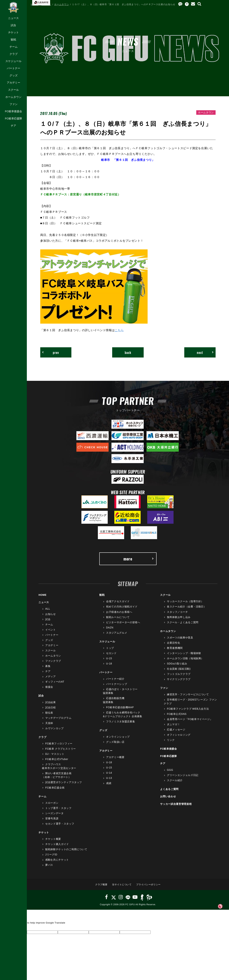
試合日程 (51, 707)
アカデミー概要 (115, 757)
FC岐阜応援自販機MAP (120, 707)
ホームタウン (13, 97)
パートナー (14, 68)
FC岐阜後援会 (13, 111)
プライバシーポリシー (148, 885)
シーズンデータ (54, 813)
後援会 (49, 687)
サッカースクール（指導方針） (185, 601)
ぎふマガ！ (173, 724)
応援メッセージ (176, 730)
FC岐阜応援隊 (13, 118)
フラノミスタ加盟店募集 (120, 721)
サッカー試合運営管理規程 (176, 804)
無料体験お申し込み (179, 617)
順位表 (49, 713)
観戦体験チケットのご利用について (66, 849)
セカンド (111, 653)
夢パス (49, 865)
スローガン (52, 803)
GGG (170, 770)
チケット (13, 32)
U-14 (109, 773)
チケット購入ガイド (57, 844)
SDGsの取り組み (177, 664)
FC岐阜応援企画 (55, 788)
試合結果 (51, 702)
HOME (35, 4)
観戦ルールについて (118, 617)
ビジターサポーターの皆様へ (123, 622)
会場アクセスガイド (118, 601)
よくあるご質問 (169, 789)
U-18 (109, 664)
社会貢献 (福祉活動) (179, 669)
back (128, 352)
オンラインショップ (118, 737)
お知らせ (51, 614)
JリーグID (51, 854)
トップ (110, 648)
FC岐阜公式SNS (177, 714)
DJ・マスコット (55, 754)
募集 (48, 666)
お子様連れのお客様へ (119, 612)
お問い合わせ (168, 796)
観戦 (13, 40)
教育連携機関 (175, 648)
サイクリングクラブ (179, 679)
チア (13, 126)
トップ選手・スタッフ (58, 808)
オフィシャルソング (179, 735)
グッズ (14, 75)
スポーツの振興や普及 (180, 638)
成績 (109, 783)
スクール (13, 90)
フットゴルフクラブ (179, 674)
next (205, 352)
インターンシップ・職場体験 (184, 653)
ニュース (13, 18)
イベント (51, 630)
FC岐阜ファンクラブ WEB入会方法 (188, 709)
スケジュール (13, 61)
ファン (14, 104)
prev (50, 352)
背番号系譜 (52, 818)
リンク (171, 740)
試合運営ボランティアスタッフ (64, 782)
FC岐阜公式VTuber (57, 759)
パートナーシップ (117, 684)
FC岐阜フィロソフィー (59, 744)
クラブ (14, 54)
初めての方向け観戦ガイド (122, 607)
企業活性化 (173, 643)
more (139, 559)
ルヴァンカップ (54, 728)
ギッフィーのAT (55, 682)
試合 (13, 25)
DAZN (110, 628)
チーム (14, 47)
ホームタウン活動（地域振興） (185, 658)
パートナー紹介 (115, 679)
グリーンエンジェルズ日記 (183, 775)
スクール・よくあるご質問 (183, 622)
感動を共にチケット (57, 860)
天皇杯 (49, 723)
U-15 (109, 658)
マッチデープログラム (58, 718)
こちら (119, 330)
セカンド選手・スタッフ (60, 824)
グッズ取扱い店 (115, 742)
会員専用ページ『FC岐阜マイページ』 (190, 719)
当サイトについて (122, 885)
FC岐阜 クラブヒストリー (61, 749)
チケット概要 (53, 839)
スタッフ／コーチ (177, 612)
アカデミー (14, 83)
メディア (51, 676)
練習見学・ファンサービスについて (188, 694)
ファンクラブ (53, 661)
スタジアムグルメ (117, 633)
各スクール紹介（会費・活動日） (187, 607)
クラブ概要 (101, 885)
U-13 (109, 778)
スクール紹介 (175, 780)
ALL (48, 609)
